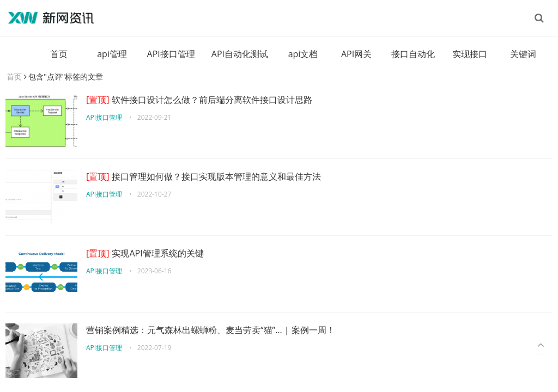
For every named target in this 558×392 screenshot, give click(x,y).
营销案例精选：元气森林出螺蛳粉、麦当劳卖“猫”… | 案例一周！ (211, 330)
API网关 (356, 54)
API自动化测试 (240, 54)
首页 (59, 54)
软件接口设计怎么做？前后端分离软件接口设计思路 (199, 100)
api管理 (112, 54)
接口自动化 (413, 54)
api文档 (303, 54)
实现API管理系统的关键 (145, 253)
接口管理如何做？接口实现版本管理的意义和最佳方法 (204, 176)
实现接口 (470, 54)
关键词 (523, 54)
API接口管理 (171, 54)
